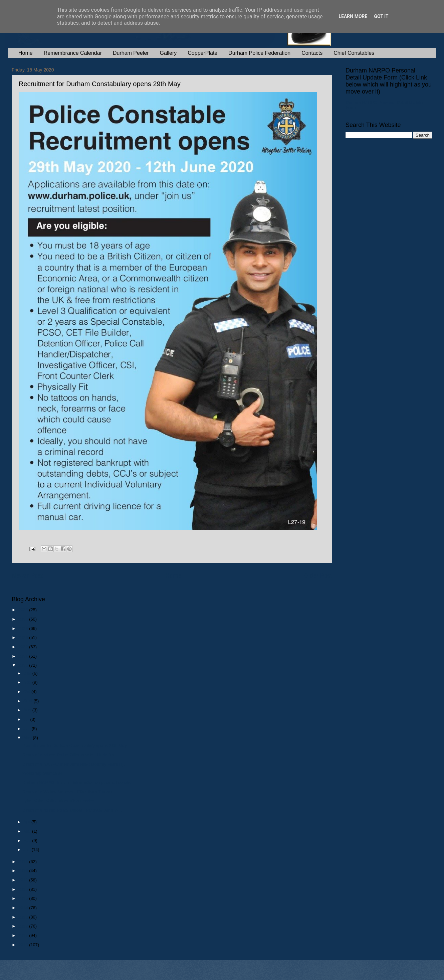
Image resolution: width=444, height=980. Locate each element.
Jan (27, 850)
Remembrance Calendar (73, 53)
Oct (27, 692)
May (28, 738)
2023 (24, 637)
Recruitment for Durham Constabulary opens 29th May (74, 745)
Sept (28, 701)
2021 (24, 656)
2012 (24, 926)
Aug (28, 710)
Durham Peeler (131, 53)
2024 (24, 628)
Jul (27, 719)
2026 (24, 610)
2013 (24, 917)
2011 (24, 935)
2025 (24, 619)
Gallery (168, 53)
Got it (381, 16)
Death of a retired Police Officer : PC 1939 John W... (72, 810)
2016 (24, 889)
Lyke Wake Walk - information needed (58, 801)
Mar (28, 831)
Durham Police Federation (259, 53)
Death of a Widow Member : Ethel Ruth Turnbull (68, 792)
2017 (24, 880)
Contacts (312, 53)
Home (26, 53)
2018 (24, 871)
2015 (24, 898)
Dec (28, 673)
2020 (24, 665)
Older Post (318, 576)
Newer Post (27, 576)
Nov (28, 682)
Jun (27, 729)
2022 (24, 647)
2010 (24, 945)
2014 (24, 908)
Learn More (353, 16)
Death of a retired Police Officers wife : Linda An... (70, 755)
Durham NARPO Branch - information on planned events (76, 782)
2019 (24, 862)
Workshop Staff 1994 (42, 773)
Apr (27, 822)
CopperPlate (202, 53)
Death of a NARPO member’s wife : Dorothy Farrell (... (74, 764)
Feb (28, 841)
